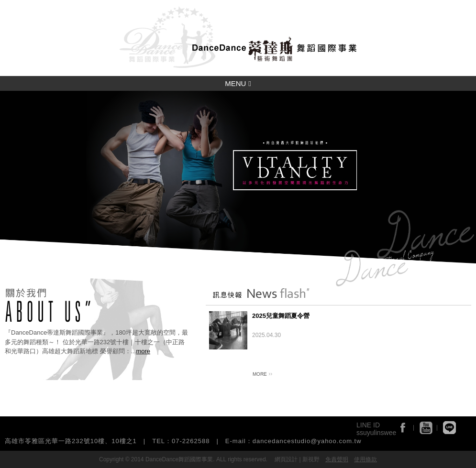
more (143, 351)
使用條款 (365, 459)
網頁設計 (286, 459)
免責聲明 (337, 459)
